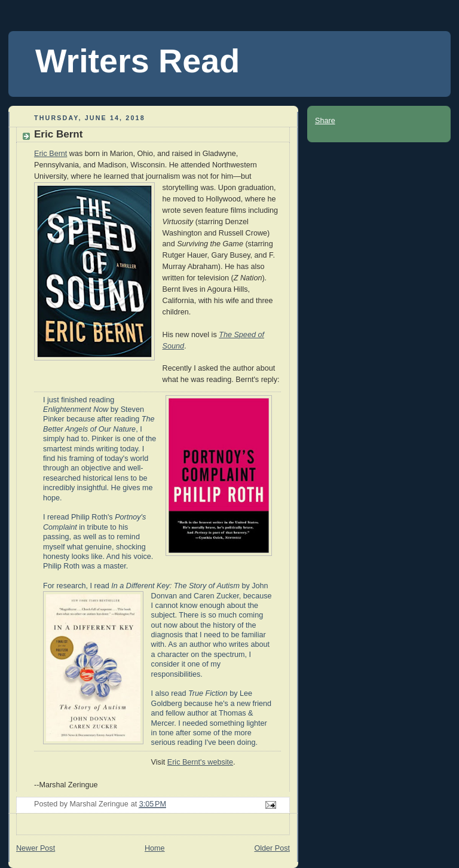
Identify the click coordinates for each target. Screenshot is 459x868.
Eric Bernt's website (200, 762)
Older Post (272, 848)
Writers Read (137, 61)
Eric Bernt (51, 154)
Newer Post (36, 848)
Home (155, 848)
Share (325, 121)
